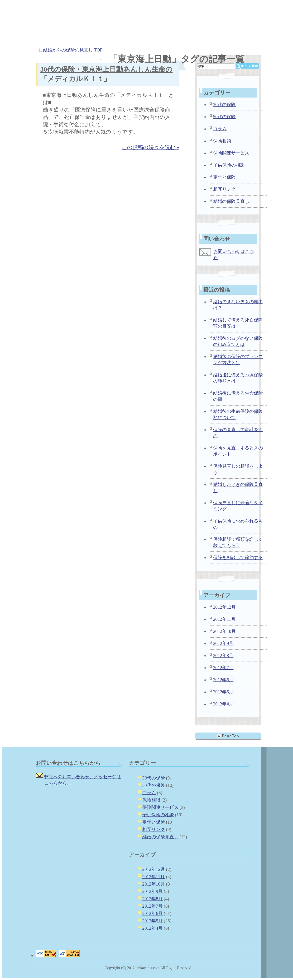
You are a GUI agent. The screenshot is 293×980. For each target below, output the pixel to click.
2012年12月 (225, 607)
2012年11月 (224, 619)
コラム (220, 129)
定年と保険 (224, 177)
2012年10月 (225, 631)
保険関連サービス (231, 153)
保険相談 (222, 141)
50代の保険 (224, 117)
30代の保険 (224, 105)
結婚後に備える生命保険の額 (238, 396)
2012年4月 (223, 704)
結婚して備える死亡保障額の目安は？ (238, 323)
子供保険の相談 (229, 165)
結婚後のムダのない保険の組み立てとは (238, 341)
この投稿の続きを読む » (151, 147)
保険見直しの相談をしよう (238, 469)
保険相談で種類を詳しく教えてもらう (238, 542)
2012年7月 (223, 668)
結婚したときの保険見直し (238, 488)
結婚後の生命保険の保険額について (238, 414)
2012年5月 (223, 692)
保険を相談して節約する (238, 558)
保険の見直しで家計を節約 (238, 433)
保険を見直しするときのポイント (238, 451)
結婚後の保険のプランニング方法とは (238, 360)
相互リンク (224, 189)
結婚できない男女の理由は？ (238, 305)
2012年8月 (223, 656)
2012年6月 (223, 680)
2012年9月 (223, 643)
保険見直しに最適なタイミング (238, 506)
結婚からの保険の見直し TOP (73, 50)
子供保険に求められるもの (238, 524)
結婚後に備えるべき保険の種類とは (238, 378)
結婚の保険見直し (231, 201)
